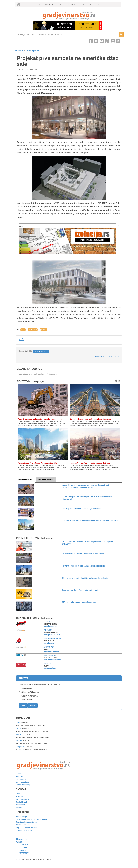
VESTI (60, 5)
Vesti (18, 794)
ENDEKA (47, 664)
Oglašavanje (21, 779)
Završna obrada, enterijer (27, 822)
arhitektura (33, 330)
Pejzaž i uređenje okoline (26, 828)
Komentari (23, 718)
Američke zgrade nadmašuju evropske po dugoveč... (40, 419)
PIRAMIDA (48, 630)
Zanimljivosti (33, 51)
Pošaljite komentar (41, 351)
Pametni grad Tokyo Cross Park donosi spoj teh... (39, 463)
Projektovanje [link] (52, 374)
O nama (19, 774)
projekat (43, 330)
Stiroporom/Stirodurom (30, 692)
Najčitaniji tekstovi (46, 479)
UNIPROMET (49, 647)
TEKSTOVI (73, 5)
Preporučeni (114, 356)
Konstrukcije (21, 817)
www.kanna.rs (50, 643)
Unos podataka (22, 782)
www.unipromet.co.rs (53, 651)
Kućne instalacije (23, 825)
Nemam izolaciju (28, 700)
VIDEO (99, 5)
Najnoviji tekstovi (26, 480)
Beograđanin (21, 747)
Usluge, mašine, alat (24, 830)
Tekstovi (20, 797)
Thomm (19, 741)
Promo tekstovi (22, 799)
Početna (20, 51)
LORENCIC (48, 622)
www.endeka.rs (50, 668)
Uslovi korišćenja (23, 785)
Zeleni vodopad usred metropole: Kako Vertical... (90, 419)
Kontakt (19, 777)
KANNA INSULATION (52, 639)
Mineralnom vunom (29, 688)
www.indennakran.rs (52, 660)
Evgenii (19, 729)
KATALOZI (87, 5)
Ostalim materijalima (29, 696)
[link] (69, 16)
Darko (19, 723)
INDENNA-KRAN (51, 655)
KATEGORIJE (47, 5)
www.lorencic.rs (50, 626)
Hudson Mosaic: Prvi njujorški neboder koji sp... (90, 463)
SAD (23, 330)
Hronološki (100, 356)
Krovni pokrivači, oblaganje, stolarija (31, 819)
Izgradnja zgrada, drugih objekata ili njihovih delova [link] (32, 374)
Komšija (19, 735)
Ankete (19, 808)
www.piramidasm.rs (52, 635)
